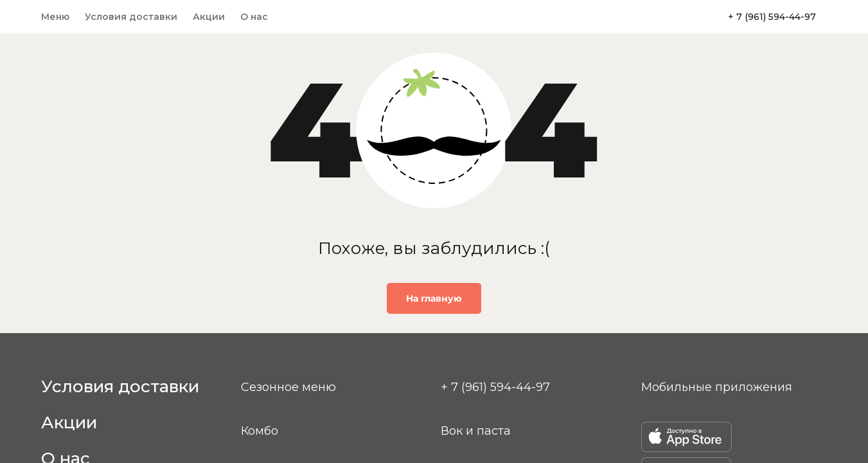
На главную (434, 298)
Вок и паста (476, 431)
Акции (209, 17)
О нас (254, 17)
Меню (55, 17)
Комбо (260, 431)
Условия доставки (131, 17)
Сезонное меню (288, 387)
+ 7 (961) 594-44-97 (772, 17)
